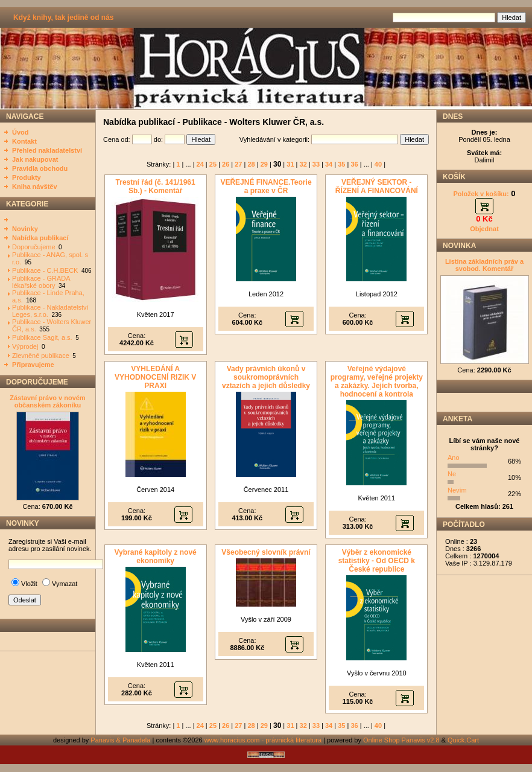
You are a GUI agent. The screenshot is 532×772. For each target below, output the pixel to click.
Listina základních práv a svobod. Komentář (484, 265)
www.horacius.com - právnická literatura (263, 740)
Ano (454, 458)
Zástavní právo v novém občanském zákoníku (47, 401)
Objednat (484, 229)
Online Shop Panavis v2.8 (401, 740)
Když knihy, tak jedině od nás (63, 18)
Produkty (27, 177)
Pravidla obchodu (40, 168)
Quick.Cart (463, 740)
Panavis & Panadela (121, 740)
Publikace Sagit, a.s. (42, 337)
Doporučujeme (34, 247)
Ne (452, 474)
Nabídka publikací (40, 238)
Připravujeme (33, 365)
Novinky (25, 229)
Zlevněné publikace (41, 356)
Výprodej (25, 346)
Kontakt (24, 141)
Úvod (21, 132)
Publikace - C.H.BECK (45, 270)
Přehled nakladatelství (47, 150)
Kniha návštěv (35, 187)
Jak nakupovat (35, 159)
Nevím (457, 490)
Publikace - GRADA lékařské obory (41, 282)
